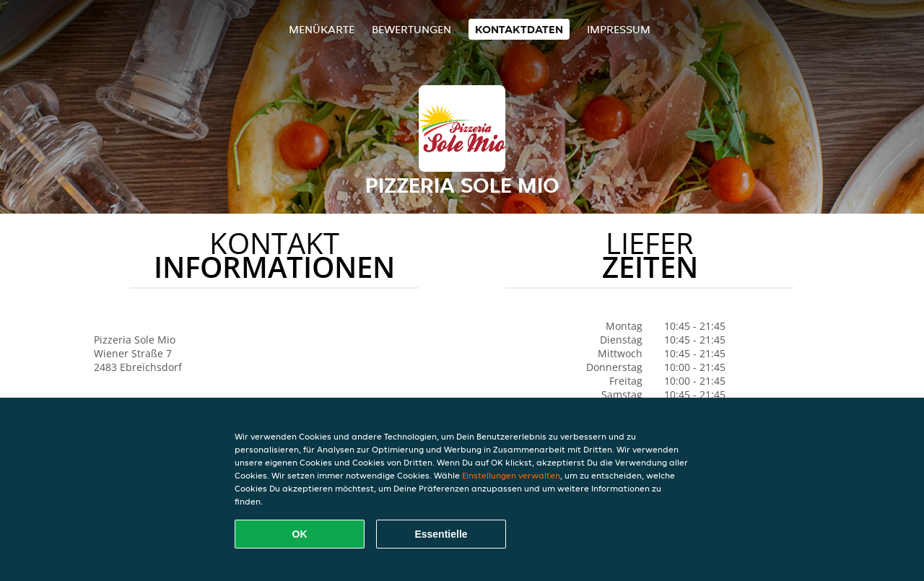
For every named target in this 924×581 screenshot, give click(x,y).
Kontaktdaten (519, 29)
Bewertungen (411, 29)
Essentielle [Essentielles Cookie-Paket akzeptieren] (441, 534)
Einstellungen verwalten (511, 475)
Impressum (619, 29)
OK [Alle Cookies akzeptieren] (300, 534)
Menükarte (322, 29)
